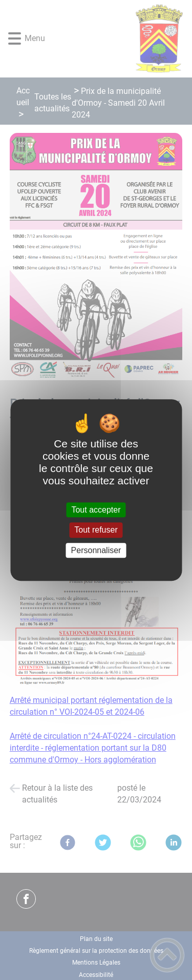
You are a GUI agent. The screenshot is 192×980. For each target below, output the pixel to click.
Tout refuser (96, 530)
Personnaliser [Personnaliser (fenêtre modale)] (96, 550)
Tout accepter (96, 510)
